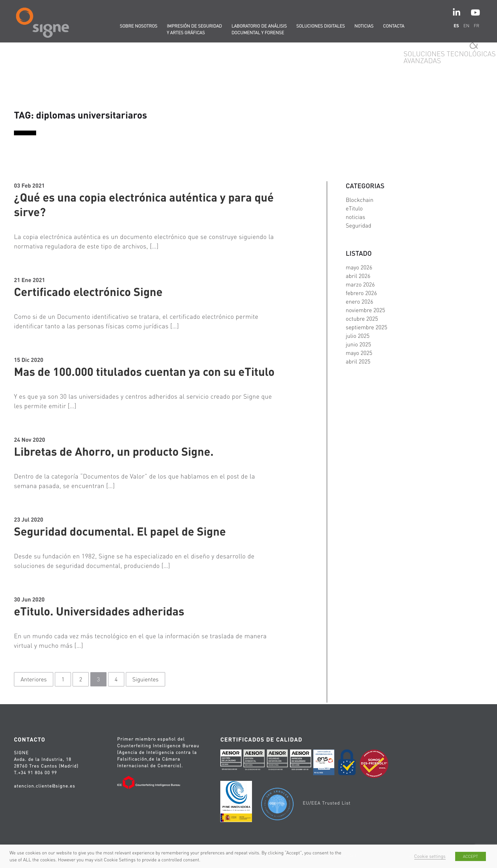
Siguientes (146, 679)
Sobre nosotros (139, 26)
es (456, 26)
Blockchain (360, 200)
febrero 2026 (361, 293)
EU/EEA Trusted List (327, 803)
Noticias (364, 26)
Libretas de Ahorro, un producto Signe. (114, 451)
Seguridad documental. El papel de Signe (120, 531)
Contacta (394, 26)
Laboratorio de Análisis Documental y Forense (259, 29)
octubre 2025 (362, 319)
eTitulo (354, 208)
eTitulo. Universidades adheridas (99, 611)
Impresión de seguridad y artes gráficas (194, 29)
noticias (355, 217)
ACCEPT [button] (471, 856)
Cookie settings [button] (430, 856)
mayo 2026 (359, 267)
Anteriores (34, 679)
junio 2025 (358, 344)
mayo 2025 (359, 353)
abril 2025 (358, 361)
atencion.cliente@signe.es (45, 786)
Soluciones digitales (321, 26)
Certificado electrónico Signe (88, 292)
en (466, 26)
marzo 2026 (360, 284)
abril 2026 (358, 276)
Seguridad (358, 225)
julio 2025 (358, 336)
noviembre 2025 (365, 310)
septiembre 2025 (367, 327)
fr (477, 26)
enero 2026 (360, 302)
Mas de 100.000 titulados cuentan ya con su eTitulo (144, 371)
